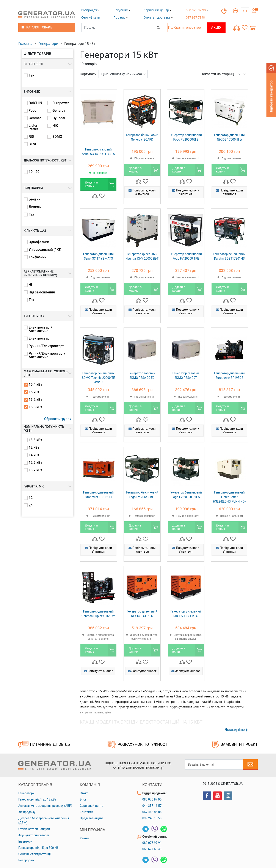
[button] (91, 17)
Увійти (84, 838)
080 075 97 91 (152, 843)
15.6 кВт (35, 407)
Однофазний (39, 242)
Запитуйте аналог (98, 671)
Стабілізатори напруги (34, 829)
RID (31, 137)
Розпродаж (26, 860)
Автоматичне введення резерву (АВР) (45, 806)
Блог (83, 799)
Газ (31, 215)
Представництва (92, 818)
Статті (84, 793)
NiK (55, 126)
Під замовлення (42, 292)
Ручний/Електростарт (46, 346)
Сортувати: (89, 74)
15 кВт (34, 392)
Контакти (86, 812)
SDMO (57, 137)
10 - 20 (34, 172)
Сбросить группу (58, 419)
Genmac (35, 118)
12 (31, 498)
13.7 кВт (35, 470)
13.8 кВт (35, 440)
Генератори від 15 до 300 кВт (39, 848)
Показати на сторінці (218, 74)
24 (31, 505)
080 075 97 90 (152, 799)
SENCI (34, 144)
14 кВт (34, 455)
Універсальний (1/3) (45, 250)
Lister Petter (33, 127)
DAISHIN (35, 103)
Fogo (33, 111)
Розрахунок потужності (138, 744)
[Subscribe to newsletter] (250, 765)
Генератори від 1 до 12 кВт (37, 799)
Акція (216, 27)
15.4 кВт (35, 385)
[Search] (158, 27)
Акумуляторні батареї (34, 835)
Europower (61, 103)
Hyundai (59, 118)
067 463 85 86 (152, 812)
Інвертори (25, 841)
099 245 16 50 (152, 818)
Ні (30, 285)
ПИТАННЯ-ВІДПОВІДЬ (44, 744)
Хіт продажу (27, 812)
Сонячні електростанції (35, 854)
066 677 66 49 (152, 849)
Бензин (34, 199)
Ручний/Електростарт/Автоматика (47, 355)
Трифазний (38, 257)
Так (31, 75)
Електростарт (40, 338)
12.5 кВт (35, 463)
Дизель (35, 207)
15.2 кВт (35, 400)
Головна (25, 44)
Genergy (59, 111)
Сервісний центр (92, 806)
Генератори (48, 44)
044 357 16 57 (152, 806)
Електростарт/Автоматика (40, 329)
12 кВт (34, 448)
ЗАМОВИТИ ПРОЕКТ (235, 744)
